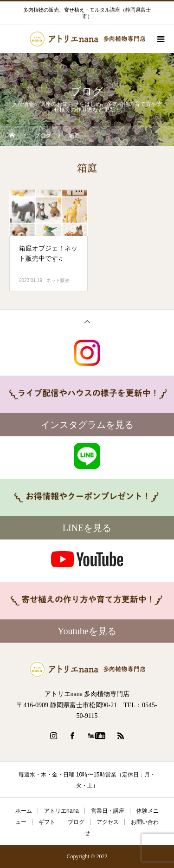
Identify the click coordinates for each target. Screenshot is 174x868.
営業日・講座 (108, 811)
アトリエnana (61, 811)
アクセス (108, 822)
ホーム (24, 811)
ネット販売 (58, 280)
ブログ (76, 822)
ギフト (47, 822)
